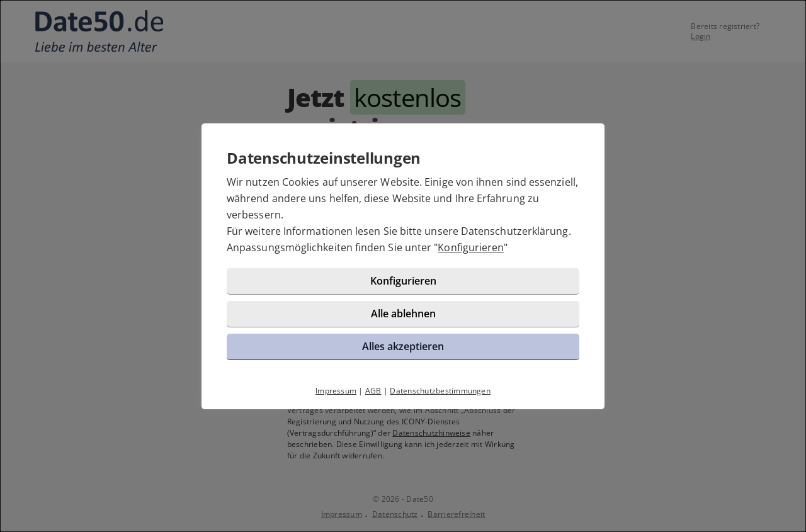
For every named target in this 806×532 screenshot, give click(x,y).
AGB (373, 391)
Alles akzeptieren (403, 346)
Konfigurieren (471, 247)
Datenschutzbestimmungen (440, 391)
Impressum (336, 391)
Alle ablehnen (403, 314)
